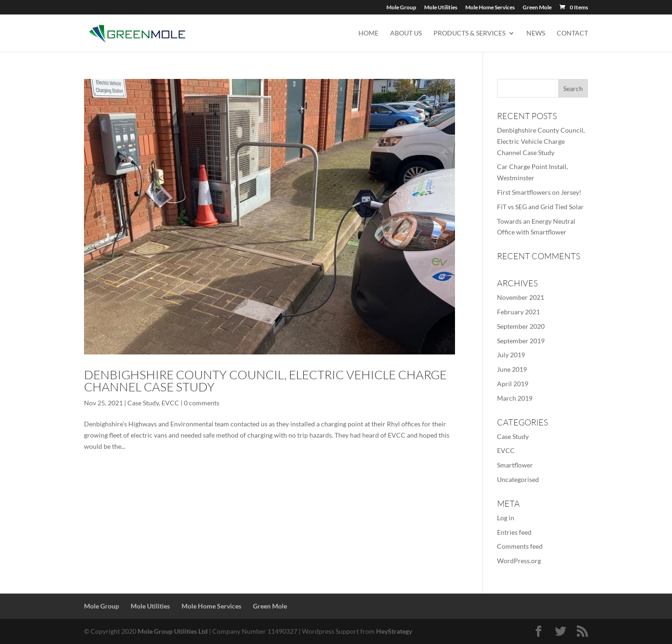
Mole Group (401, 8)
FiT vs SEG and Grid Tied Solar (540, 207)
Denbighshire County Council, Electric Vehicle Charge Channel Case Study (265, 381)
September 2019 (521, 341)
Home (368, 33)
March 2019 (515, 398)
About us (406, 33)
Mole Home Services (490, 8)
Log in (506, 518)
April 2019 (513, 384)
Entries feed (514, 532)
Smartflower (515, 465)
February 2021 (518, 312)
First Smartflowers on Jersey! (539, 192)
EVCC (170, 403)
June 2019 (512, 369)
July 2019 (511, 355)
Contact (572, 33)
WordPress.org (519, 561)
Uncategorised (518, 479)
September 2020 (521, 326)
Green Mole (537, 8)
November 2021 (521, 297)
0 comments (202, 403)
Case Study (143, 403)
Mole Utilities (441, 8)
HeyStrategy (394, 631)
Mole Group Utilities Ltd (173, 631)
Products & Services (469, 33)
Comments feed (520, 546)
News (536, 33)
